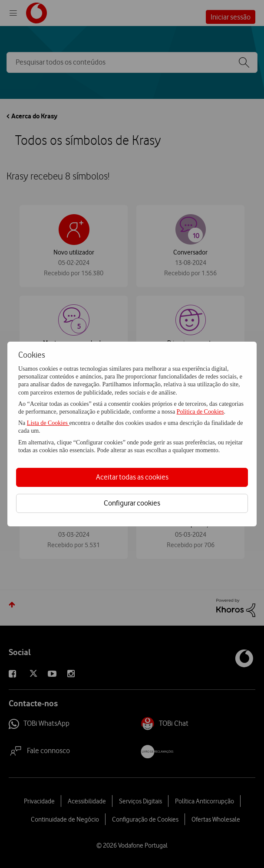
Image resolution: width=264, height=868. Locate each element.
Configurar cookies (132, 503)
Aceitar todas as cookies (132, 477)
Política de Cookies (200, 412)
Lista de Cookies (48, 423)
